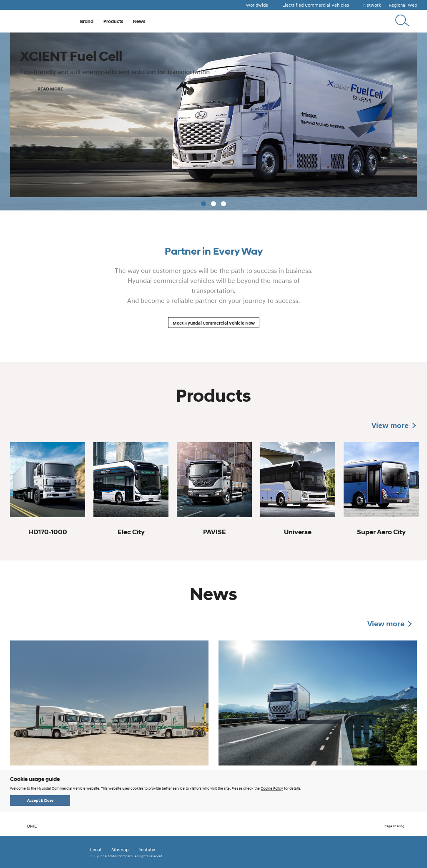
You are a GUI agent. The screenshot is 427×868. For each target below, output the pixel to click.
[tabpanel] (213, 121)
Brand (87, 21)
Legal (96, 850)
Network (372, 5)
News (139, 21)
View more (390, 425)
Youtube (147, 850)
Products (113, 21)
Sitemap (120, 850)
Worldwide (257, 5)
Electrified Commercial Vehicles (316, 5)
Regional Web (403, 5)
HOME (23, 826)
